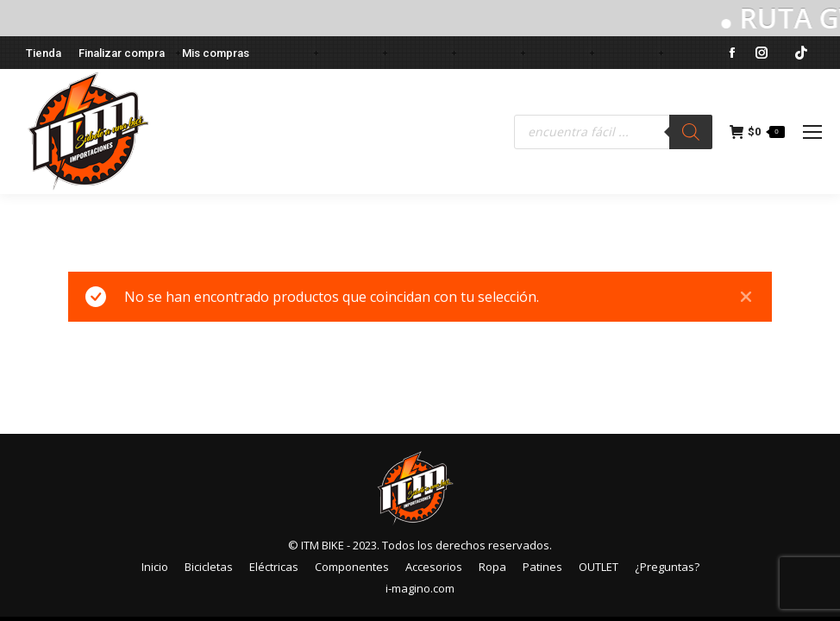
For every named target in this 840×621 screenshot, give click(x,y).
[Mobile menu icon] (812, 132)
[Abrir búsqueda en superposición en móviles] (613, 132)
